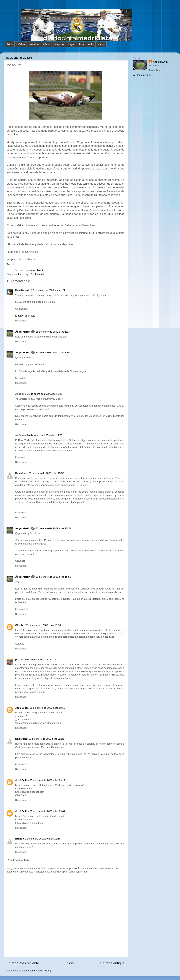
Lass (21, 274)
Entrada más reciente (23, 963)
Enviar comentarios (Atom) (37, 971)
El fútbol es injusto (25, 316)
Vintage (101, 44)
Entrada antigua (112, 963)
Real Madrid (37, 274)
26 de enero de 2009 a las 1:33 (53, 332)
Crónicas (21, 44)
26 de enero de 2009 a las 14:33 (45, 435)
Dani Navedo (23, 290)
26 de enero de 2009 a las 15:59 (53, 577)
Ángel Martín (37, 270)
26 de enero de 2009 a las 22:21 (46, 739)
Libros (81, 44)
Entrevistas (34, 44)
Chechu (20, 625)
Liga (27, 274)
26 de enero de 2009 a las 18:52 (47, 708)
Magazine (60, 44)
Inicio (10, 44)
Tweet (10, 264)
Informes (47, 44)
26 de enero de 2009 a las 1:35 (53, 353)
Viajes (71, 44)
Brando (20, 839)
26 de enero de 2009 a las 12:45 (45, 394)
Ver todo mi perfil (142, 75)
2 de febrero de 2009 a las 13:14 (43, 839)
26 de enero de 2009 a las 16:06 (43, 625)
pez (17, 660)
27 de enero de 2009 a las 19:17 (47, 780)
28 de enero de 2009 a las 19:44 (47, 811)
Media (91, 44)
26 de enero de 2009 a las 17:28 (38, 660)
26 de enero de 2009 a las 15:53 (46, 473)
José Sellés (22, 708)
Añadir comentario (19, 860)
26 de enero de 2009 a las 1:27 (48, 290)
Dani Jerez (21, 473)
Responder (21, 321)
